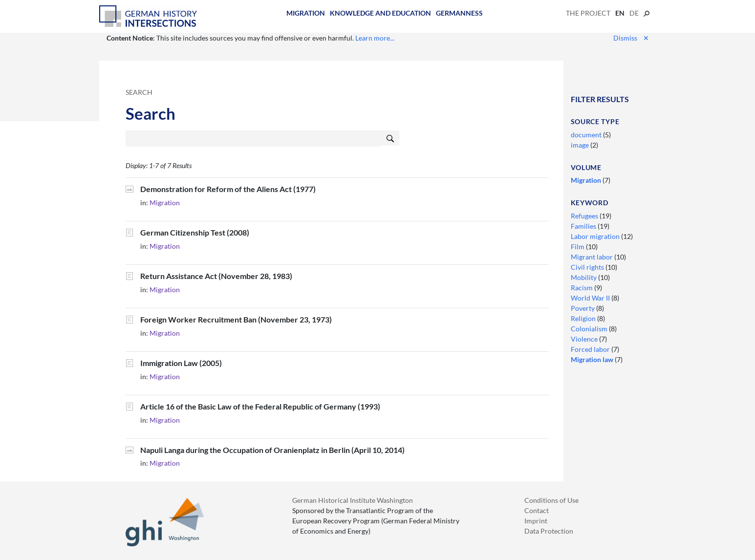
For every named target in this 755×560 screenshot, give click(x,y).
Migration (306, 13)
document (587, 135)
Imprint (536, 521)
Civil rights (588, 267)
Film (578, 247)
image (581, 145)
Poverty (583, 308)
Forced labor (591, 349)
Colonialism (590, 329)
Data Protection (549, 531)
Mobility (584, 277)
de (634, 13)
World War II (591, 298)
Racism (582, 288)
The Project (588, 13)
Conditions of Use (551, 500)
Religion (584, 318)
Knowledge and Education (380, 13)
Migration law (593, 359)
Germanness (459, 13)
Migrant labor (593, 257)
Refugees (585, 216)
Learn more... (375, 38)
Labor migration (596, 236)
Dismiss (631, 38)
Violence (585, 339)
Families (584, 226)
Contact (537, 510)
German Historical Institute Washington (353, 500)
